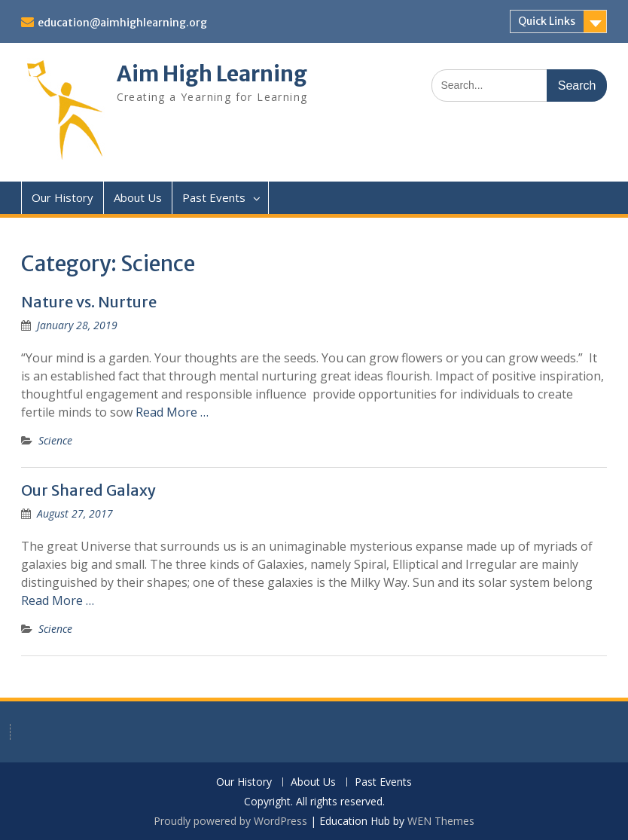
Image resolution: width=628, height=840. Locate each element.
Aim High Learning (212, 74)
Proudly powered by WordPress (230, 821)
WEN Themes (441, 821)
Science (55, 440)
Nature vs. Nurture (89, 302)
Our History (62, 197)
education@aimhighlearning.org (122, 23)
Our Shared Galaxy (88, 490)
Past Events (214, 197)
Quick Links (547, 21)
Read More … (172, 412)
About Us (138, 197)
